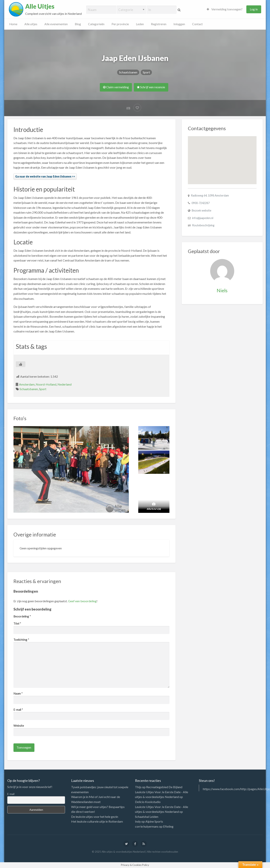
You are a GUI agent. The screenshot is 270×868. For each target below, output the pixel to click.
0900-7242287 (201, 203)
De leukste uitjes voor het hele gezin (95, 817)
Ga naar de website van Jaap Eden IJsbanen (43, 176)
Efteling (168, 826)
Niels (222, 290)
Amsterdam (27, 384)
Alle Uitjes (40, 6)
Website (19, 726)
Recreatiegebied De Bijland (164, 787)
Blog (78, 24)
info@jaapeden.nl (203, 218)
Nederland (65, 384)
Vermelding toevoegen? (225, 9)
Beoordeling (22, 616)
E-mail (18, 710)
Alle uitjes (31, 24)
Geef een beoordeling (82, 601)
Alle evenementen (56, 24)
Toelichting (21, 640)
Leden (140, 24)
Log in (254, 9)
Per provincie (120, 24)
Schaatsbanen (128, 72)
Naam (18, 693)
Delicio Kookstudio (148, 802)
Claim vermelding (116, 87)
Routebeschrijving (203, 225)
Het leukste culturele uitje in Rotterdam (97, 821)
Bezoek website (202, 210)
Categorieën (96, 24)
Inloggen (179, 24)
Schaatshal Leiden (147, 817)
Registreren (159, 24)
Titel (17, 623)
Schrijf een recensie (151, 87)
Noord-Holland (46, 384)
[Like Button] (21, 364)
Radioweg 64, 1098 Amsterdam (210, 195)
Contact (197, 24)
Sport (146, 72)
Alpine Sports (154, 821)
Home (13, 24)
